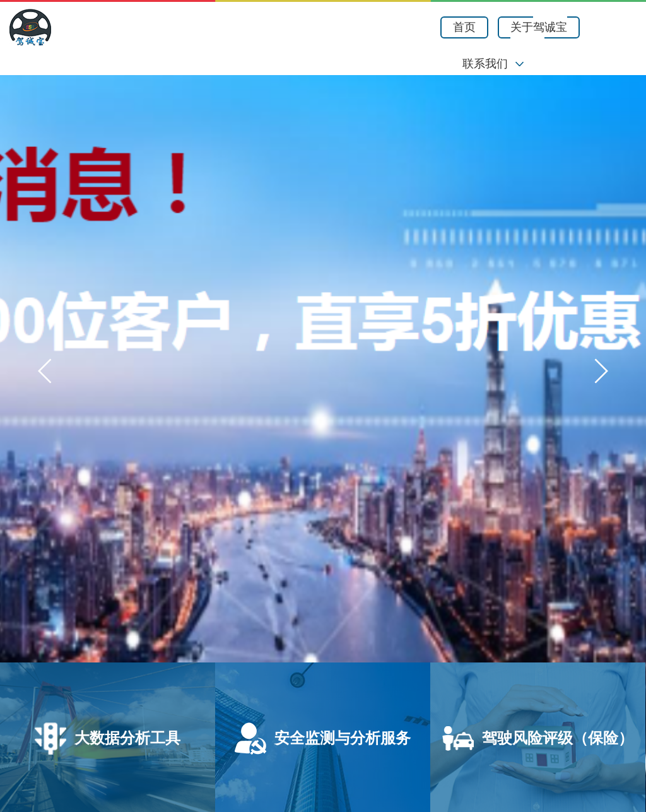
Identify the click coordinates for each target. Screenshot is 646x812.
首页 (464, 27)
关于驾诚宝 (539, 27)
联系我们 (485, 64)
